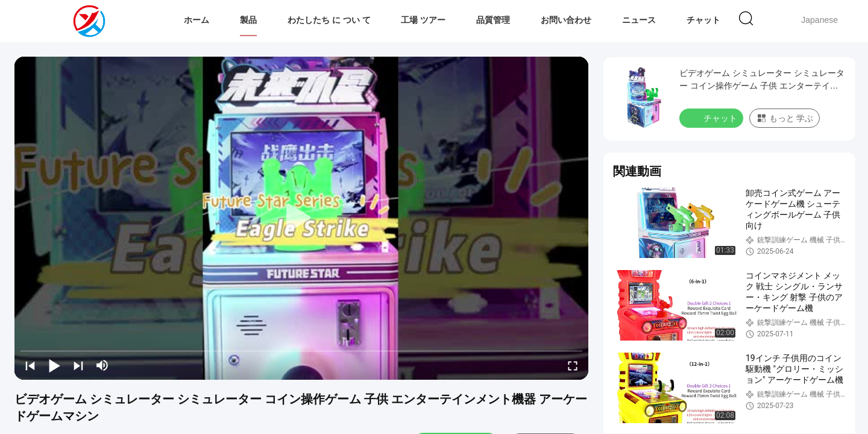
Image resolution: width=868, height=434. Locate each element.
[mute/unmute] (102, 365)
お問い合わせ (566, 20)
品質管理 (493, 20)
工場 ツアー (423, 20)
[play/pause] (54, 365)
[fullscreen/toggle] (573, 365)
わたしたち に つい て (329, 20)
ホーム (197, 20)
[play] (301, 218)
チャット (703, 20)
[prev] (30, 365)
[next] (78, 365)
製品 (248, 20)
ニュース (639, 20)
